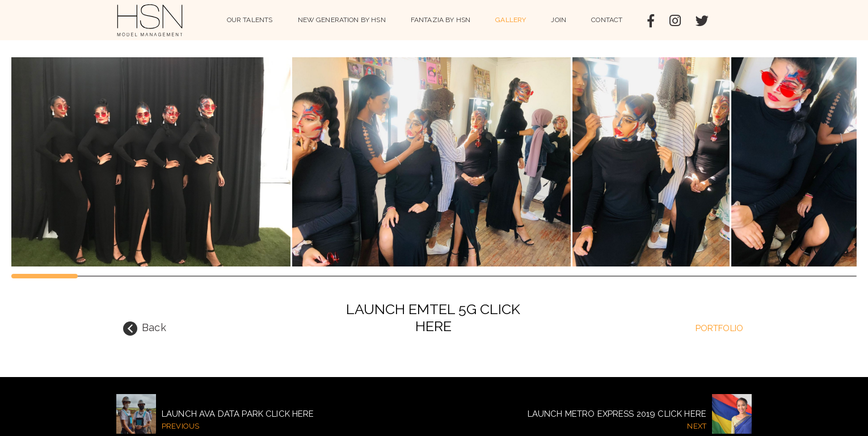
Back (145, 329)
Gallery (511, 20)
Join (559, 20)
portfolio (719, 328)
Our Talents (250, 20)
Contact (607, 20)
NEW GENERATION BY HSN (342, 20)
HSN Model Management (150, 20)
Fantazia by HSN (441, 20)
